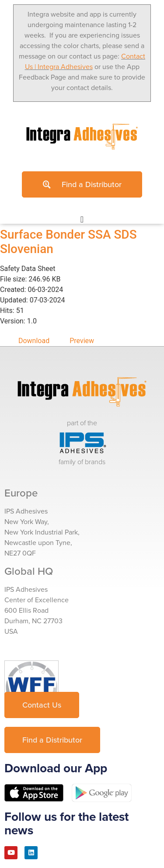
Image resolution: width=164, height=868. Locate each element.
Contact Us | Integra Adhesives (85, 61)
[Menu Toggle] (82, 219)
